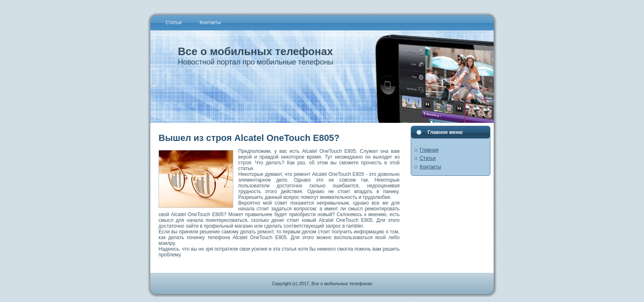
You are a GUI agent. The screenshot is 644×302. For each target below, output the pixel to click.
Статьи (428, 158)
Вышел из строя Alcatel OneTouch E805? (249, 138)
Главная (429, 150)
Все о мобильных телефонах (255, 51)
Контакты (430, 167)
